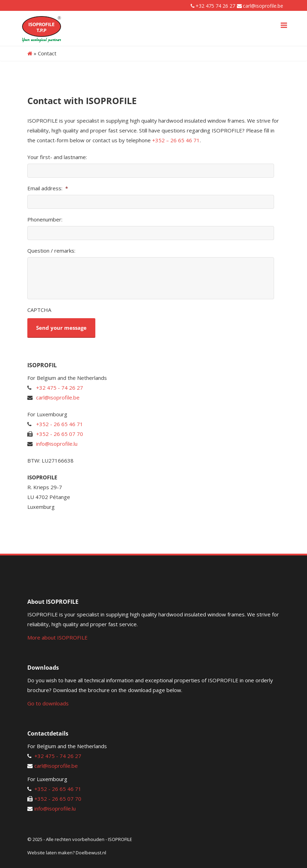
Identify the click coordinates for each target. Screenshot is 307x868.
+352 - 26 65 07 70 (60, 434)
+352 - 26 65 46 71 (60, 424)
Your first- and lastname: (57, 157)
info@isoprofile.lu (57, 444)
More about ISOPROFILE (57, 637)
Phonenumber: (45, 220)
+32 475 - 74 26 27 (60, 388)
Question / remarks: (51, 251)
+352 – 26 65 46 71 (176, 140)
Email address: (48, 188)
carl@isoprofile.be (263, 6)
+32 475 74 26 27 (215, 6)
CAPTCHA (39, 310)
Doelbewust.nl (91, 853)
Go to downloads (48, 703)
